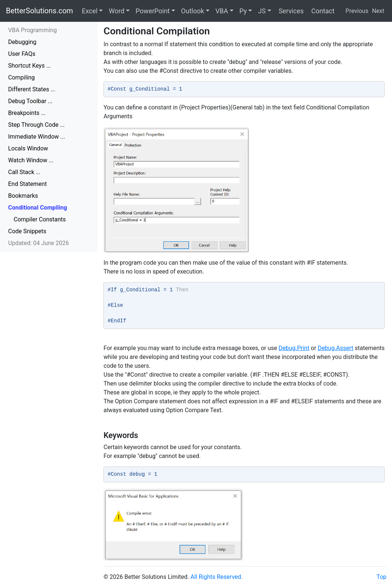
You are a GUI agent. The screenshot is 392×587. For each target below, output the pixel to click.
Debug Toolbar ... (30, 101)
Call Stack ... (24, 172)
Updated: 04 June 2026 (39, 243)
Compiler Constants (40, 219)
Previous (357, 11)
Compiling (21, 77)
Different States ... (32, 89)
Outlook (192, 11)
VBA (222, 11)
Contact (322, 11)
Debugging (22, 42)
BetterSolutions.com (40, 11)
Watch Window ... (31, 160)
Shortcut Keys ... (30, 66)
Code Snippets (27, 231)
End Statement (28, 184)
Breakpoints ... (27, 113)
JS (262, 11)
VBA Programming (33, 30)
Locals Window (28, 148)
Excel (90, 11)
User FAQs (22, 54)
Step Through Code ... (36, 125)
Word (116, 11)
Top (381, 577)
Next (378, 11)
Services (290, 11)
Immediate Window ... (37, 137)
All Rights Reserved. (217, 577)
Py (243, 11)
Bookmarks (23, 196)
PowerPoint (153, 11)
